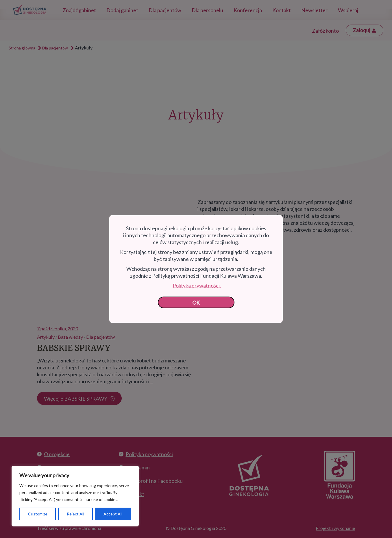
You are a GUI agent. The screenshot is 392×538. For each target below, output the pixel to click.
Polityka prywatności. (197, 285)
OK (196, 303)
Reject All (75, 514)
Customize (38, 514)
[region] (75, 496)
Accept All (113, 514)
